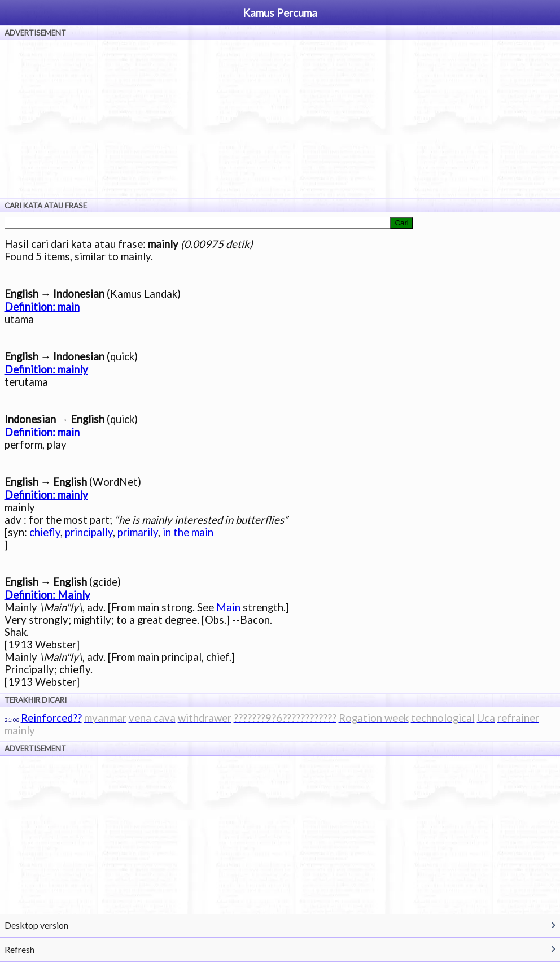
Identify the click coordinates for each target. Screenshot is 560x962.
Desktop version (36, 925)
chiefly (45, 532)
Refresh (19, 949)
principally (89, 532)
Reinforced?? (51, 718)
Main (228, 607)
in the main (188, 532)
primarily (138, 532)
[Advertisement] (280, 119)
